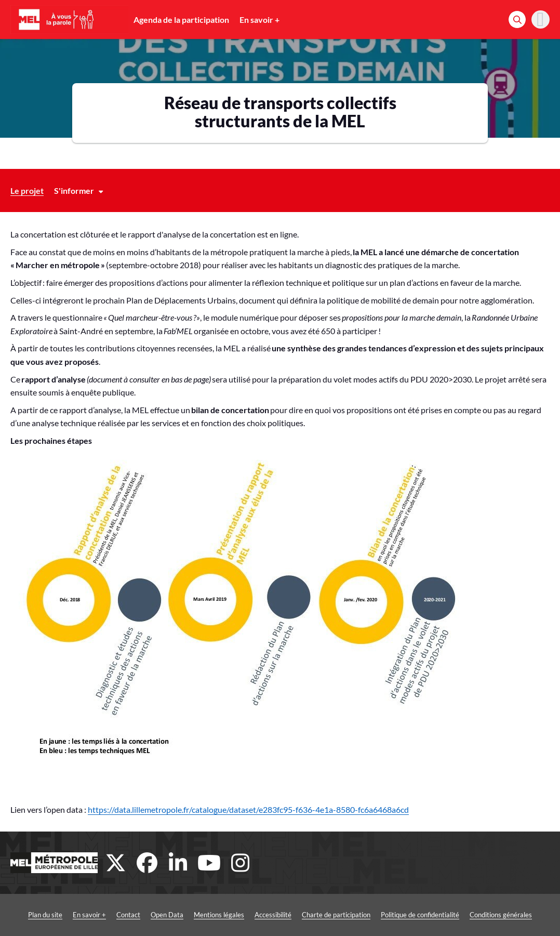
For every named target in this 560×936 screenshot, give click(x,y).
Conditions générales (501, 915)
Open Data (167, 915)
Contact (128, 915)
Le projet (27, 190)
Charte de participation (336, 915)
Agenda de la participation (181, 19)
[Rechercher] (517, 19)
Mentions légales (219, 915)
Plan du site (45, 915)
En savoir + (259, 19)
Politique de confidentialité (420, 915)
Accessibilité (273, 915)
